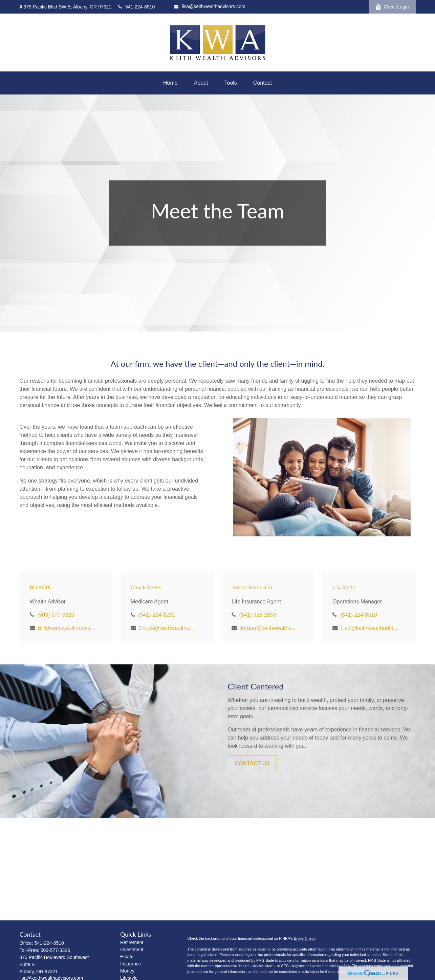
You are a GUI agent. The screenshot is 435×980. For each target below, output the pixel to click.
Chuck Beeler (147, 587)
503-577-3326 (55, 950)
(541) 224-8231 (157, 615)
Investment (132, 950)
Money (127, 971)
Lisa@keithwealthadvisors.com (370, 628)
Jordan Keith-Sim (252, 587)
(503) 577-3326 (56, 615)
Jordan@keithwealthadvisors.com (269, 628)
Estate (127, 957)
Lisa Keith (344, 587)
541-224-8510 (136, 7)
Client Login (392, 7)
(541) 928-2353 (257, 615)
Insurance (130, 964)
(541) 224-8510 (359, 615)
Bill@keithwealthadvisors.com (67, 628)
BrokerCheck (305, 938)
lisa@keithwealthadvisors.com (210, 6)
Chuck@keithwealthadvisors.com (168, 628)
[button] (170, 83)
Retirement (132, 942)
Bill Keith (40, 587)
